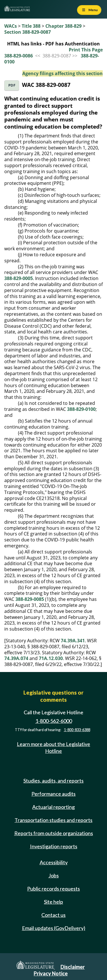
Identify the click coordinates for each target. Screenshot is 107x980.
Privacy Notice (51, 973)
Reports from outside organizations (54, 833)
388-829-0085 (30, 599)
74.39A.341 (73, 641)
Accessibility (54, 862)
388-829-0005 (19, 278)
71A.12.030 (51, 658)
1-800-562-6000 (54, 721)
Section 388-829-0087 (28, 32)
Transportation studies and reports (53, 820)
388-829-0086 (19, 56)
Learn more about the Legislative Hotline (53, 747)
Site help (53, 902)
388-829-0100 (81, 409)
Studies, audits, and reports (53, 781)
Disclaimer (73, 967)
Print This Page (86, 50)
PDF (12, 85)
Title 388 (31, 26)
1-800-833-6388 (77, 730)
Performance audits (53, 794)
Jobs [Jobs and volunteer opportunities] (54, 875)
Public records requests (53, 889)
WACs (11, 26)
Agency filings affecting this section (62, 73)
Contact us (53, 915)
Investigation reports (54, 846)
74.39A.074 (16, 658)
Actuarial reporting (53, 807)
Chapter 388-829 (63, 26)
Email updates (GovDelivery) (54, 928)
